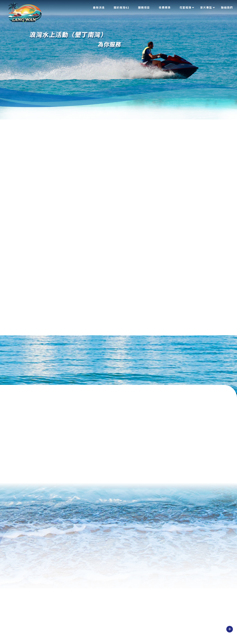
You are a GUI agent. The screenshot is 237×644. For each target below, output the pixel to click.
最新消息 (99, 7)
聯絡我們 (227, 7)
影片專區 (206, 7)
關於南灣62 (121, 7)
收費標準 (165, 7)
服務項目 (144, 7)
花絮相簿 (185, 7)
